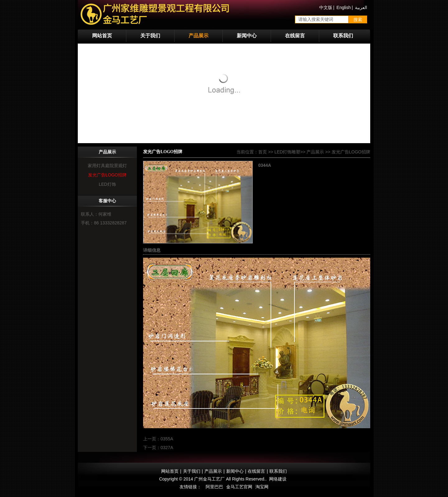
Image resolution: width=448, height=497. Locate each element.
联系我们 (343, 36)
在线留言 (295, 36)
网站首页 (102, 36)
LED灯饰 (107, 184)
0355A (167, 439)
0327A (167, 448)
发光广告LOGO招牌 (107, 175)
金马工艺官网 (239, 487)
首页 (263, 152)
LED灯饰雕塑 (287, 152)
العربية (361, 7)
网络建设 (278, 479)
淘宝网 (262, 487)
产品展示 (198, 36)
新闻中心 (247, 36)
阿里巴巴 (214, 487)
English (344, 7)
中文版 (326, 7)
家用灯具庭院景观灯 (107, 166)
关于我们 (150, 36)
